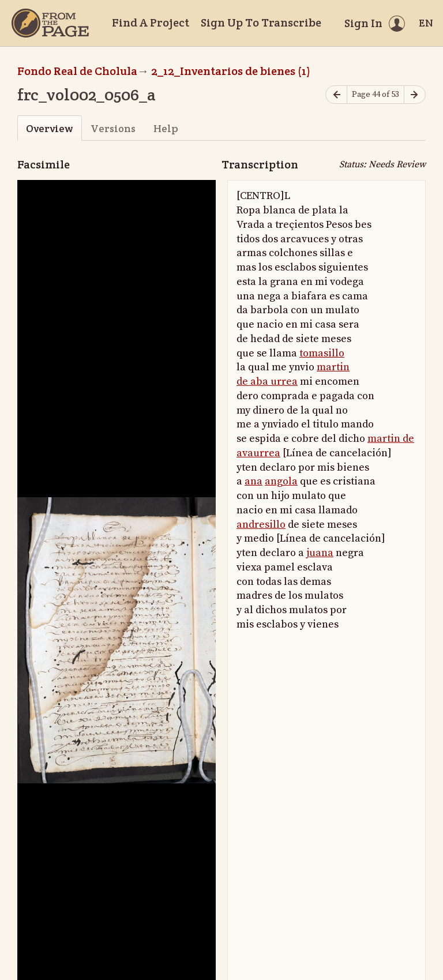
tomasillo (322, 353)
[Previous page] (336, 95)
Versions (113, 128)
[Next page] (415, 95)
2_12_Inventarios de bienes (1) (231, 71)
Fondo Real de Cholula (77, 71)
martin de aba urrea (293, 374)
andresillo (261, 525)
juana (320, 553)
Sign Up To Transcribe (261, 22)
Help (166, 128)
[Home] (50, 23)
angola (281, 481)
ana (254, 481)
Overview (49, 128)
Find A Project (151, 22)
